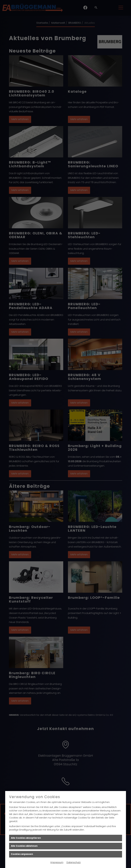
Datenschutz (74, 862)
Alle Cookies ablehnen (24, 846)
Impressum (57, 862)
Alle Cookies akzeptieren (26, 838)
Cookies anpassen (22, 854)
